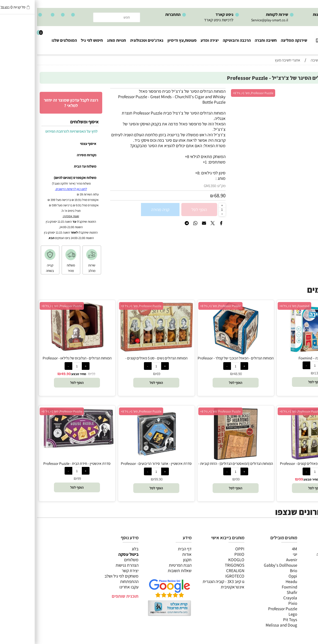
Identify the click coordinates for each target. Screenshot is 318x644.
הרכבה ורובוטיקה (200, 40)
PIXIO (202, 554)
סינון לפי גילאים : (175, 173)
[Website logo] (296, 38)
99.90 (121, 479)
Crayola (253, 598)
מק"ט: (184, 186)
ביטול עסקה (91, 554)
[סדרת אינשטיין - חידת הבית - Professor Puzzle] (40, 447)
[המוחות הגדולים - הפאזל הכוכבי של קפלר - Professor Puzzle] (199, 353)
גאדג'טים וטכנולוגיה (110, 40)
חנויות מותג (80, 40)
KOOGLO (199, 560)
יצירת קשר (93, 571)
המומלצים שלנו (27, 40)
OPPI (203, 549)
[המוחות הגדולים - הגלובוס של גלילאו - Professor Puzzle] (40, 353)
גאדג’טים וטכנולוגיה (297, 576)
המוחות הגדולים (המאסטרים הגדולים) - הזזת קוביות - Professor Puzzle (199, 466)
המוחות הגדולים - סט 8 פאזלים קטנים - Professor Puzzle (278, 466)
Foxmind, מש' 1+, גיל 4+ (257, 306)
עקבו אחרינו (92, 587)
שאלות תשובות (143, 571)
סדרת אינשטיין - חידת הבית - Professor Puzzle (40, 463)
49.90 (29, 374)
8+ (160, 173)
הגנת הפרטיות (143, 565)
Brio (257, 571)
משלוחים (94, 560)
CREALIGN (198, 571)
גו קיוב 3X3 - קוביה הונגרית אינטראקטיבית (187, 584)
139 (280, 373)
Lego (256, 614)
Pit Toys (253, 620)
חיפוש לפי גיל (55, 40)
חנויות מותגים (302, 581)
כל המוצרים (304, 549)
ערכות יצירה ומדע (299, 560)
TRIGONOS (198, 565)
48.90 (201, 374)
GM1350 (173, 186)
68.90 (183, 195)
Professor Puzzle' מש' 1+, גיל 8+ (183, 411)
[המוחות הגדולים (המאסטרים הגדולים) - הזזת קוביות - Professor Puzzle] (199, 458)
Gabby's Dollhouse (244, 565)
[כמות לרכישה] (185, 209)
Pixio (256, 603)
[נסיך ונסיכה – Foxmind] (278, 353)
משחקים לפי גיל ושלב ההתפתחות (85, 579)
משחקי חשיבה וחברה (296, 554)
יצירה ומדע (173, 40)
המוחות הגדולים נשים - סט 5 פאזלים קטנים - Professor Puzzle (119, 361)
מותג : (184, 178)
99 (264, 479)
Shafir (255, 592)
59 (56, 374)
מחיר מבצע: (41, 374)
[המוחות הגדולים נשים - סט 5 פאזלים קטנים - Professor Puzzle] (119, 350)
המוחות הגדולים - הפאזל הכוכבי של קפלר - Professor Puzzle (199, 361)
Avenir (255, 560)
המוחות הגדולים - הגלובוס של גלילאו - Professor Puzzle (40, 361)
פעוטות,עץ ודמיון (300, 571)
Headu (254, 581)
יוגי (258, 554)
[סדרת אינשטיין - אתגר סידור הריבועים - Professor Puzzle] (119, 458)
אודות (150, 554)
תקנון (150, 560)
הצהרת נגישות (90, 565)
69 (121, 374)
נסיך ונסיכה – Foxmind (278, 358)
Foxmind (252, 587)
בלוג (98, 549)
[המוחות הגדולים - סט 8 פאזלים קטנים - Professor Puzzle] (278, 458)
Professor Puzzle (246, 609)
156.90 (292, 479)
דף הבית (148, 549)
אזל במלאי (306, 91)
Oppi (256, 576)
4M (258, 549)
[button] (278, 382)
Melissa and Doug (244, 625)
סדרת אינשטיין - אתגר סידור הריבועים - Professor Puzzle (119, 466)
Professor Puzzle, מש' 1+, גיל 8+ (216, 93)
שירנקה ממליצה (257, 40)
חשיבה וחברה (229, 40)
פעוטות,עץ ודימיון (145, 40)
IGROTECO (198, 576)
